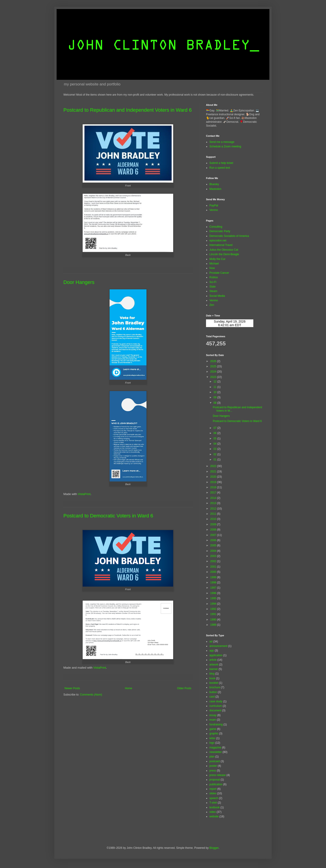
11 (215, 387)
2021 (214, 472)
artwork (214, 665)
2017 (214, 493)
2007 (214, 535)
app (212, 651)
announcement (218, 646)
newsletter (216, 752)
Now (212, 268)
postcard (215, 761)
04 (215, 444)
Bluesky (214, 184)
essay (213, 715)
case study (216, 701)
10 (215, 392)
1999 (214, 577)
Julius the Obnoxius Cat (224, 250)
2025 (214, 366)
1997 (214, 588)
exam (213, 720)
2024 (214, 372)
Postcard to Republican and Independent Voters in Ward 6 (128, 110)
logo (212, 743)
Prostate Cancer (219, 273)
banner (214, 669)
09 (215, 397)
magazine (215, 748)
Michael (214, 264)
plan (212, 757)
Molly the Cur (217, 259)
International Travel (221, 245)
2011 (214, 514)
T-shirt (213, 803)
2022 (214, 466)
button (213, 692)
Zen (212, 305)
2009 (214, 524)
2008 (214, 530)
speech (214, 798)
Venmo (214, 210)
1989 (214, 625)
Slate (212, 287)
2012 (214, 509)
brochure (215, 687)
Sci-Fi (213, 282)
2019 (214, 482)
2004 (214, 551)
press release (218, 775)
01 (215, 460)
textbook (215, 807)
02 (215, 454)
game (213, 729)
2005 (214, 545)
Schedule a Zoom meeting (225, 146)
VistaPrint (84, 494)
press (213, 771)
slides (213, 793)
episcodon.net (218, 241)
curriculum (216, 706)
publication (216, 784)
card (212, 697)
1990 (214, 620)
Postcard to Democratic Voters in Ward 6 (108, 516)
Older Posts (184, 688)
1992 (214, 609)
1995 (214, 598)
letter (212, 738)
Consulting (216, 227)
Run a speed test (220, 168)
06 (215, 433)
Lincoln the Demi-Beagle (224, 254)
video (213, 812)
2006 (214, 540)
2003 (214, 556)
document (215, 710)
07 (215, 428)
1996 (214, 593)
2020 (214, 477)
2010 (214, 519)
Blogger (214, 848)
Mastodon (215, 189)
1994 (214, 604)
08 (215, 403)
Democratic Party (220, 231)
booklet (214, 683)
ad (211, 642)
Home (129, 688)
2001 (214, 567)
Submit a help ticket (221, 163)
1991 (214, 614)
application (216, 655)
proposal (215, 780)
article (213, 660)
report (213, 789)
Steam (213, 291)
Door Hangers (79, 282)
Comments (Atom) (91, 695)
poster (213, 766)
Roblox (214, 277)
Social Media (217, 296)
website (214, 816)
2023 (214, 377)
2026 (214, 361)
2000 (214, 572)
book (212, 678)
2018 (214, 487)
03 (215, 449)
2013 (214, 503)
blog (212, 674)
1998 (214, 583)
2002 (214, 561)
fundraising (216, 724)
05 (215, 439)
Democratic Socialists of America (229, 236)
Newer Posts (72, 688)
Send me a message (222, 142)
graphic (214, 734)
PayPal (214, 205)
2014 (214, 498)
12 (215, 382)
